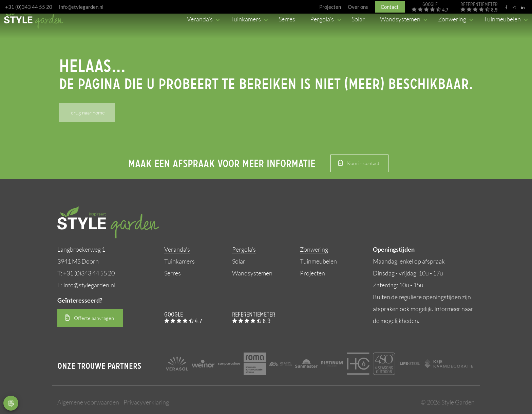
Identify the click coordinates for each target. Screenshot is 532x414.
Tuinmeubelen (318, 261)
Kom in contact (363, 163)
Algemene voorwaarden (88, 402)
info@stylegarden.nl (81, 7)
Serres (173, 273)
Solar (239, 261)
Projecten (312, 273)
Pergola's (244, 249)
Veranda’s (177, 249)
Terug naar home (87, 113)
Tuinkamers (179, 261)
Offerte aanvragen (94, 318)
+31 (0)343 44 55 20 (29, 7)
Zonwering (314, 249)
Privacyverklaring (146, 402)
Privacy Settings (11, 403)
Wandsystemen (252, 273)
